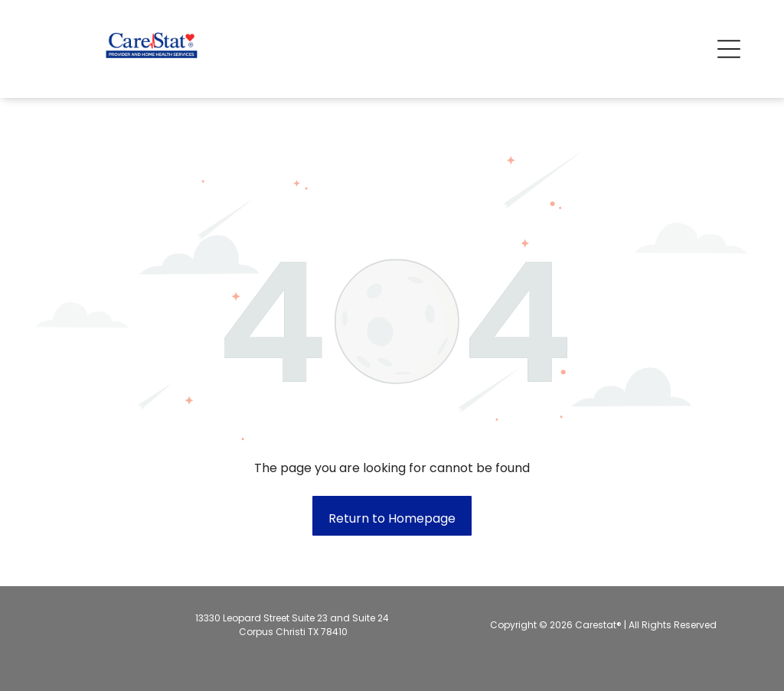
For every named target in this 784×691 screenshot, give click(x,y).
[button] (729, 49)
